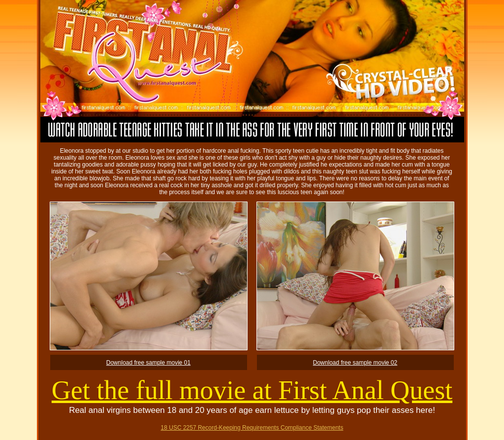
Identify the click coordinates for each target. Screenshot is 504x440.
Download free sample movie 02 (355, 363)
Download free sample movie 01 (148, 363)
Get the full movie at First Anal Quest (252, 390)
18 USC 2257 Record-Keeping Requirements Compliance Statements (252, 428)
